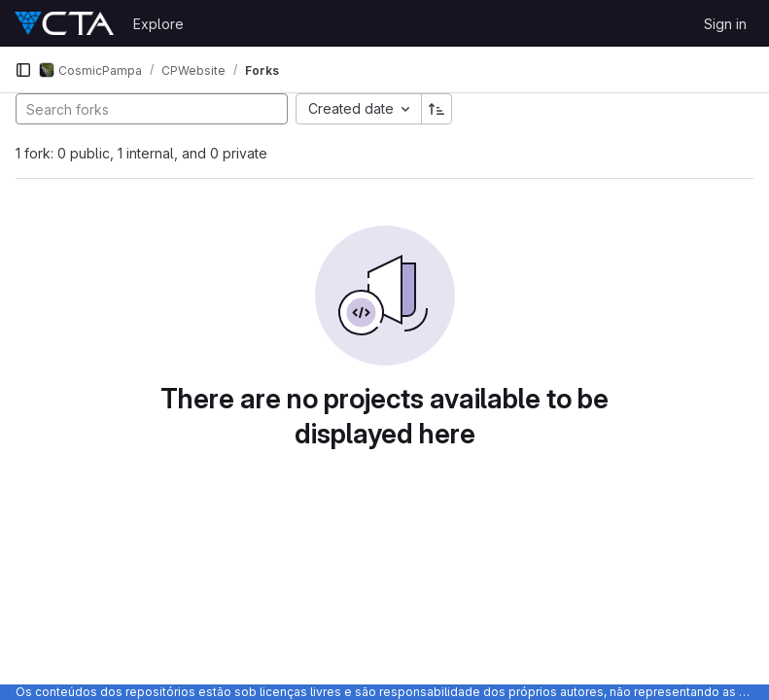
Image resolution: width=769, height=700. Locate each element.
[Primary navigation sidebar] (23, 70)
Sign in (725, 24)
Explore (158, 24)
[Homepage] (64, 23)
